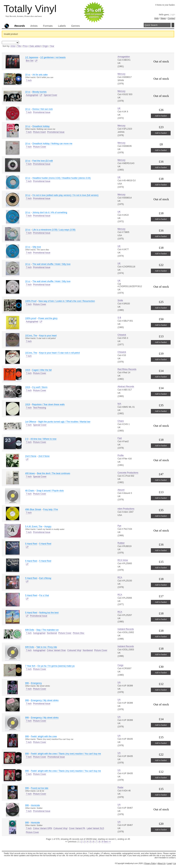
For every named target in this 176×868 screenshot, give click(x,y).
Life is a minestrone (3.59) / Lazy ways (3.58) (54, 230)
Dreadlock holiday (41, 126)
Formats (48, 26)
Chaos (121, 421)
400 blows (30, 473)
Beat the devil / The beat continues (54, 473)
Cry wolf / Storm (40, 387)
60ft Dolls (30, 630)
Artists (34, 26)
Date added (35, 46)
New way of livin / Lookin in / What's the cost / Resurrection (67, 301)
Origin (45, 46)
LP (36, 61)
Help (157, 18)
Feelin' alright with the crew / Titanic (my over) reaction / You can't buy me (66, 754)
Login (172, 15)
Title (19, 46)
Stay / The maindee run (48, 630)
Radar (121, 787)
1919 (28, 370)
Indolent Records (126, 629)
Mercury (121, 74)
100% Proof (31, 301)
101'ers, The (31, 336)
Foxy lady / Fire (51, 509)
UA (119, 682)
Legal (169, 863)
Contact (171, 18)
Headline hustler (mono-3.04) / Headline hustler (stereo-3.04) (62, 178)
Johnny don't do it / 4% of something (50, 212)
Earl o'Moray (45, 578)
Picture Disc (79, 633)
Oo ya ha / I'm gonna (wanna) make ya (56, 666)
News (163, 18)
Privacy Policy (150, 863)
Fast (120, 438)
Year (52, 46)
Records (20, 26)
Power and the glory (48, 318)
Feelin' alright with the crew (44, 736)
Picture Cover (40, 147)
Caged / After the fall (42, 370)
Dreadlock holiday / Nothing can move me (52, 144)
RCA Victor (123, 560)
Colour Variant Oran (56, 650)
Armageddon (124, 57)
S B (119, 318)
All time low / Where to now (43, 439)
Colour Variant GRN (43, 828)
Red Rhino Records (127, 369)
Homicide (35, 805)
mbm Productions (126, 509)
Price (25, 46)
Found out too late (40, 788)
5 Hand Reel (31, 544)
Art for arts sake (40, 75)
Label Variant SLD (95, 828)
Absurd (121, 490)
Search (173, 25)
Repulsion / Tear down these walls (48, 404)
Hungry (48, 527)
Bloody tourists (40, 92)
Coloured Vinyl (74, 650)
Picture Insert (39, 132)
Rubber (121, 543)
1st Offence (31, 422)
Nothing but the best (49, 613)
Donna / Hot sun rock (43, 109)
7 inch (29, 80)
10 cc (28, 75)
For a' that (44, 595)
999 (27, 683)
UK (119, 108)
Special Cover (50, 95)
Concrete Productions (128, 473)
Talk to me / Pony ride (47, 647)
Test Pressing (40, 408)
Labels (62, 26)
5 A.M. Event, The (34, 527)
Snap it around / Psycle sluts (50, 491)
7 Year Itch (30, 666)
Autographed (32, 95)
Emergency (36, 683)
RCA (120, 577)
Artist (13, 46)
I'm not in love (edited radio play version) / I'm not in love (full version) (65, 195)
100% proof (31, 318)
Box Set (30, 61)
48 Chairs (30, 491)
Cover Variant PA (77, 828)
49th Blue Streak (33, 509)
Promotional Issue (42, 112)
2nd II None (31, 456)
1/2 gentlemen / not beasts (53, 57)
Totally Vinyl (30, 9)
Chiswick (122, 335)
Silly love (37, 247)
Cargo (121, 665)
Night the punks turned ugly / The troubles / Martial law (64, 422)
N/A (119, 404)
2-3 (27, 439)
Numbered (52, 633)
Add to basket (161, 116)
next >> (107, 842)
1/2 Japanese (32, 57)
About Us (162, 863)
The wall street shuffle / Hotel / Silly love (52, 264)
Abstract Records (126, 387)
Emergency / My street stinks (45, 700)
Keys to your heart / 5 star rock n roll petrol (59, 353)
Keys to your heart (48, 336)
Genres (75, 26)
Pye (120, 526)
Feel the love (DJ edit (43, 161)
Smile (120, 300)
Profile (121, 455)
